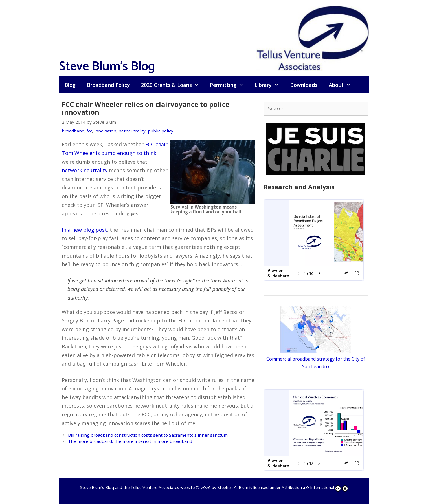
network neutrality (85, 170)
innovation (105, 131)
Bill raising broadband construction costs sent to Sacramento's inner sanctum (148, 435)
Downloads (304, 85)
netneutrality (132, 131)
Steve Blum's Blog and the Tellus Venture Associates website (137, 488)
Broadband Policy (108, 85)
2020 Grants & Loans (173, 85)
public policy (161, 131)
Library (269, 85)
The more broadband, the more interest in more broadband (130, 441)
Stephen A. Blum (233, 488)
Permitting (229, 85)
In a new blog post (84, 230)
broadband (73, 131)
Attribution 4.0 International (315, 488)
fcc (89, 131)
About (342, 85)
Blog (70, 85)
